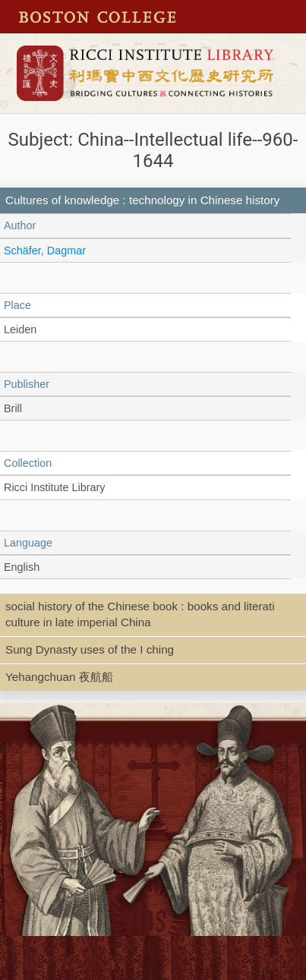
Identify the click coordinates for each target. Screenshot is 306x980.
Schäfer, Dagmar (45, 251)
